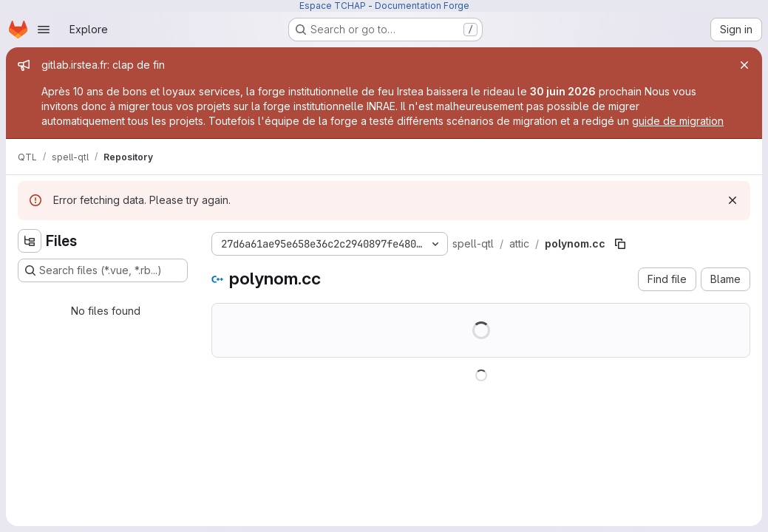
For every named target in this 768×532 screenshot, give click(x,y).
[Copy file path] (620, 244)
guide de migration (678, 121)
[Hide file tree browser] (30, 241)
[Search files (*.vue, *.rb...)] (103, 270)
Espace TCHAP (333, 6)
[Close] (744, 65)
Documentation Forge (422, 6)
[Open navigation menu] (44, 30)
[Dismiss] (733, 200)
